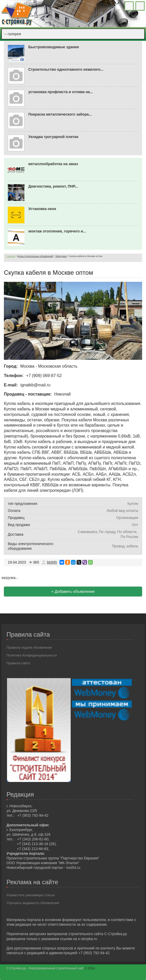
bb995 (52, 562)
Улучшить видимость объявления (33, 903)
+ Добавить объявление (73, 591)
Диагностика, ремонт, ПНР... (53, 186)
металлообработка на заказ (53, 164)
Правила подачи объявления (29, 647)
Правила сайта (18, 663)
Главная (10, 256)
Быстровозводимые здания (54, 47)
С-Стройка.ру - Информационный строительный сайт (46, 968)
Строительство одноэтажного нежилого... (66, 69)
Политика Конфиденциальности (32, 655)
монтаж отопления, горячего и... (57, 231)
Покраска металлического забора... (60, 114)
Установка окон (42, 209)
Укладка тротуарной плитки (53, 137)
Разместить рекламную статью (31, 895)
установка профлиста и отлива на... (61, 92)
